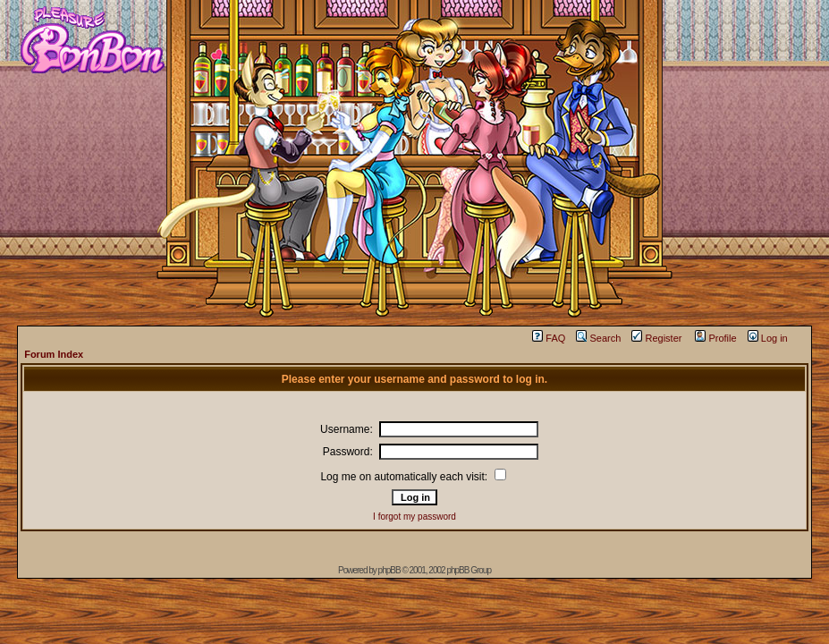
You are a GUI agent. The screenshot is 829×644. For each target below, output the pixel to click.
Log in (768, 338)
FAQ (549, 338)
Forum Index (54, 354)
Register (656, 338)
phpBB (389, 570)
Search (598, 338)
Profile (715, 338)
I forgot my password (414, 517)
